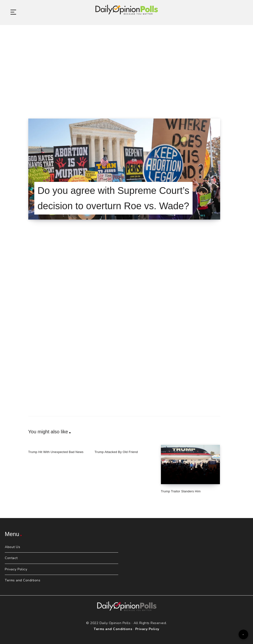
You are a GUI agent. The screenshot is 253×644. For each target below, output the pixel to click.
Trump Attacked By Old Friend (116, 452)
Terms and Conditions (23, 580)
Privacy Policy (16, 569)
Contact (11, 558)
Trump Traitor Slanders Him (181, 491)
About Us (12, 547)
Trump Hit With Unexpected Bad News (56, 452)
